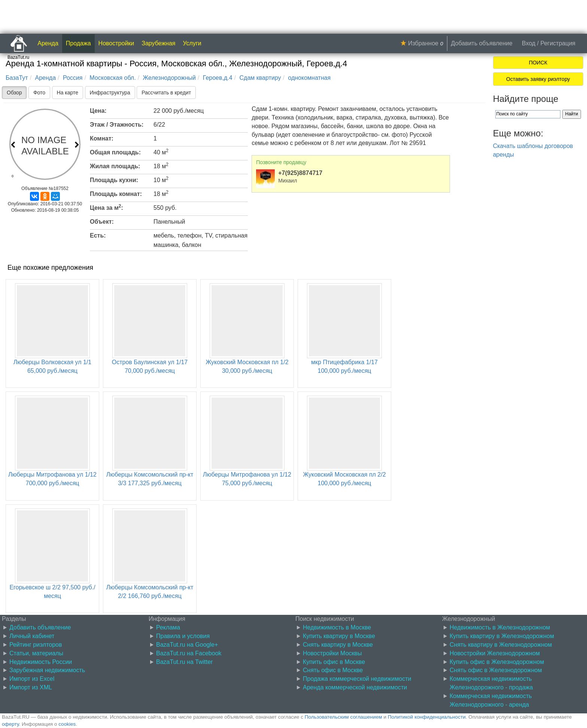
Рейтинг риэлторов (36, 645)
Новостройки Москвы (332, 653)
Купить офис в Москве (334, 662)
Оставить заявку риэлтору (538, 79)
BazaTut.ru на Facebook (189, 653)
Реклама (168, 627)
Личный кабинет (32, 636)
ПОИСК (538, 63)
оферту (10, 724)
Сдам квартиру (260, 78)
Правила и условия (183, 636)
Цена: (98, 111)
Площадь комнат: (116, 194)
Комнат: (102, 138)
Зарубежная (158, 43)
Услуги (192, 43)
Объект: (102, 222)
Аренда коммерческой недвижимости (355, 687)
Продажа (78, 43)
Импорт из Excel (32, 679)
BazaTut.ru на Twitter (184, 662)
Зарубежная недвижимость (47, 670)
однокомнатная (309, 78)
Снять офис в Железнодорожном (496, 670)
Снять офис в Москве (333, 670)
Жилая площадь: (115, 166)
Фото (39, 93)
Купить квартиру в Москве (339, 636)
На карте (68, 93)
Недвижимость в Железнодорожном (500, 627)
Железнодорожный (169, 78)
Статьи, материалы (36, 653)
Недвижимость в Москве (337, 627)
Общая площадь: (115, 152)
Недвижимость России (41, 662)
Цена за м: (107, 207)
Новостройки (116, 43)
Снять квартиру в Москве (338, 645)
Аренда (48, 43)
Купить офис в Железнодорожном (497, 662)
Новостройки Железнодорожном (495, 653)
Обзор (14, 93)
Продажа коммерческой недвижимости (357, 679)
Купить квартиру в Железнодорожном (502, 636)
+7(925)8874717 (300, 173)
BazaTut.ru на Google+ (187, 645)
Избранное (423, 43)
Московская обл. (112, 78)
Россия (73, 78)
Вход (529, 43)
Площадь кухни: (114, 180)
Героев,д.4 (218, 78)
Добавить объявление (482, 43)
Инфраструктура (110, 93)
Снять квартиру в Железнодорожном (501, 645)
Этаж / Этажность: (117, 125)
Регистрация (558, 43)
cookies (67, 724)
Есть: (98, 235)
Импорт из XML (31, 687)
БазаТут (17, 78)
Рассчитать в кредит (166, 93)
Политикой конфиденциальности (427, 717)
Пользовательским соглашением (343, 717)
